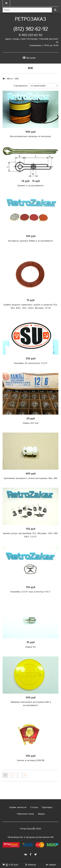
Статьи (34, 807)
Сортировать (21, 86)
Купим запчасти (17, 807)
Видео (41, 814)
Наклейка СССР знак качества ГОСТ (30, 592)
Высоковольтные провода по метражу (30, 136)
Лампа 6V (30, 647)
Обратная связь (25, 814)
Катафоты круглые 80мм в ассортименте (30, 241)
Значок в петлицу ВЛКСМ (30, 760)
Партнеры (47, 807)
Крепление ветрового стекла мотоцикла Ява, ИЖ (31, 478)
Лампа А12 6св (30, 423)
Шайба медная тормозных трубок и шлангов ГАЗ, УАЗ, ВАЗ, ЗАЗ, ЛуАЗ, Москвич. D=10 (31, 306)
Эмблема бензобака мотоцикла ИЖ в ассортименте (31, 704)
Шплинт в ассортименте (30, 186)
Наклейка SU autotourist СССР (31, 363)
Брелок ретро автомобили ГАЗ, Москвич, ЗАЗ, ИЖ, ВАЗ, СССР (31, 535)
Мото (10, 79)
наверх (51, 865)
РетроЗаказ (30, 19)
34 (25, 775)
